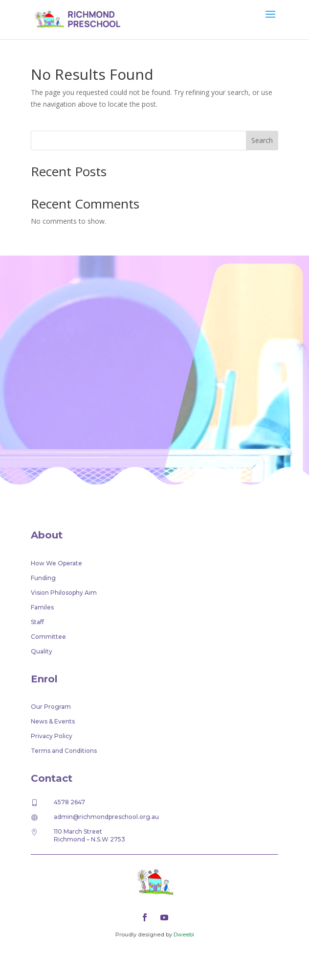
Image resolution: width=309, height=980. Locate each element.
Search (262, 140)
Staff (37, 622)
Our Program (51, 707)
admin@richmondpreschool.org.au (106, 817)
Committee (48, 637)
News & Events (53, 722)
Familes (42, 607)
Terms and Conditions (64, 751)
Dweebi (184, 934)
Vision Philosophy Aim (64, 593)
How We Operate (56, 563)
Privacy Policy (52, 736)
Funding (43, 578)
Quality (42, 652)
